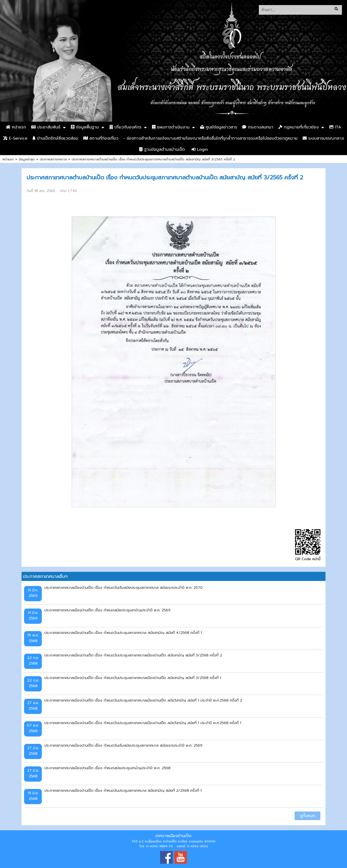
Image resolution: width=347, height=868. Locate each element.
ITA (335, 127)
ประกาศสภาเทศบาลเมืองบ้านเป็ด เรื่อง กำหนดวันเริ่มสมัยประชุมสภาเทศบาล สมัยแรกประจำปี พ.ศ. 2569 (123, 745)
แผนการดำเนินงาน (171, 127)
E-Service (15, 138)
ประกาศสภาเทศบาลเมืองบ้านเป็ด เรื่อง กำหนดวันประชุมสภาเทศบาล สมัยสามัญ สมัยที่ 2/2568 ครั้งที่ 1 (123, 790)
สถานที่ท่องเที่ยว (101, 138)
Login (200, 149)
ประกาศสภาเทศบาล (53, 159)
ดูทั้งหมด (307, 816)
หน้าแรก (16, 127)
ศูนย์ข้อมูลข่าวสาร (219, 127)
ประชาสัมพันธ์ (46, 127)
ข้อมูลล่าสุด (27, 159)
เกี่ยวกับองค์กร (125, 127)
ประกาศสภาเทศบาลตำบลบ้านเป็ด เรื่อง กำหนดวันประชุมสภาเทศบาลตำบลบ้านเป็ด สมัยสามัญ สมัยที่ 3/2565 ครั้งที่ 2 (153, 159)
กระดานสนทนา (258, 127)
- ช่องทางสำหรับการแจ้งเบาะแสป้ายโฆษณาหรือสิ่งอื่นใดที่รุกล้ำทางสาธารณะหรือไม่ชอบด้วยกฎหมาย (210, 138)
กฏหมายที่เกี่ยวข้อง (298, 127)
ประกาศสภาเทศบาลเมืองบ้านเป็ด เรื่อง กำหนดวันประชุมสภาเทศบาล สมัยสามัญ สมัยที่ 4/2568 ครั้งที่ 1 (123, 633)
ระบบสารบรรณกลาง (323, 138)
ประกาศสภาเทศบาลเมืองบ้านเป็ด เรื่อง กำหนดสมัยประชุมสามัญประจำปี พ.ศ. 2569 (107, 610)
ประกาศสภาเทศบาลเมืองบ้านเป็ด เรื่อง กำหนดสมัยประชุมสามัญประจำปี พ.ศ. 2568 (107, 768)
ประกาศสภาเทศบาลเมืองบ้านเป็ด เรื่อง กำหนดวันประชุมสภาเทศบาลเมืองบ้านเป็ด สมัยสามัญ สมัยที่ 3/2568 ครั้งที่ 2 (133, 655)
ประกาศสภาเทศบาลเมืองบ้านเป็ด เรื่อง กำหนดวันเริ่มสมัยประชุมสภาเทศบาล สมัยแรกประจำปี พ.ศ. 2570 (123, 588)
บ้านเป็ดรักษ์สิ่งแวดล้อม (55, 138)
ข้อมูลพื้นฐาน (85, 127)
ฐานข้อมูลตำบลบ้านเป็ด (162, 149)
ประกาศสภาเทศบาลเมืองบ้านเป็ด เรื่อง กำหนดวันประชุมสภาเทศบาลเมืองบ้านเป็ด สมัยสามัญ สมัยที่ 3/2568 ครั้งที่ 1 (133, 678)
